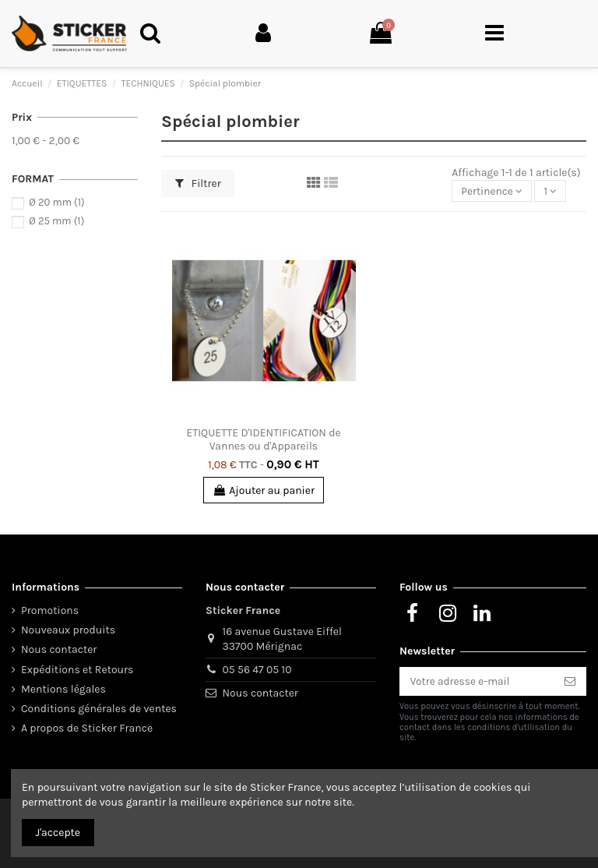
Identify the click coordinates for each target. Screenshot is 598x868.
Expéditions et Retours (77, 669)
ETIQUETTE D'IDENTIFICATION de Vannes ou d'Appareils (263, 439)
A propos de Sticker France (87, 727)
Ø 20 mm (56, 202)
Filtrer (198, 183)
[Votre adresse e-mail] (477, 681)
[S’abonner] (570, 681)
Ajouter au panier (264, 490)
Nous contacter (59, 649)
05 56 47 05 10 (257, 669)
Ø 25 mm (56, 221)
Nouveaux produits (68, 629)
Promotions (50, 610)
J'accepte (58, 833)
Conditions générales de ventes (99, 708)
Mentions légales (63, 688)
